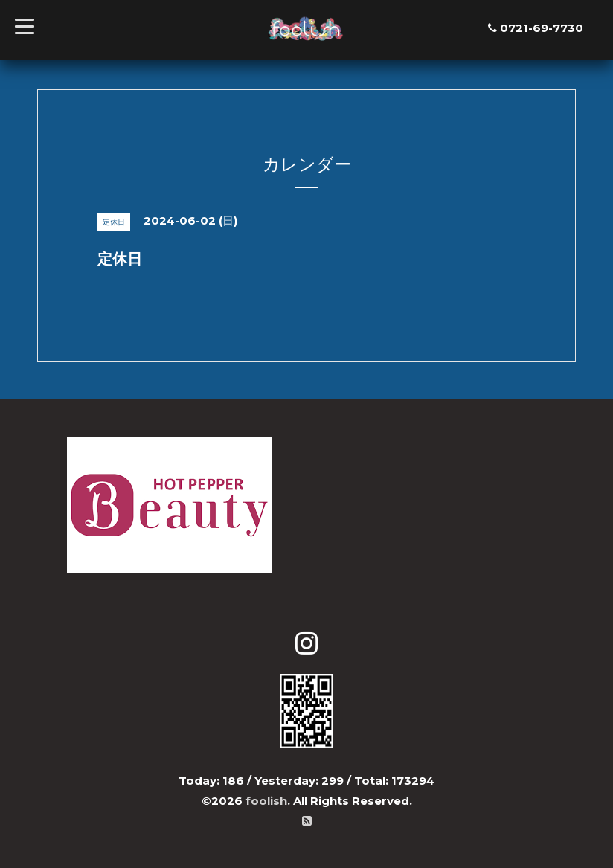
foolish (266, 801)
